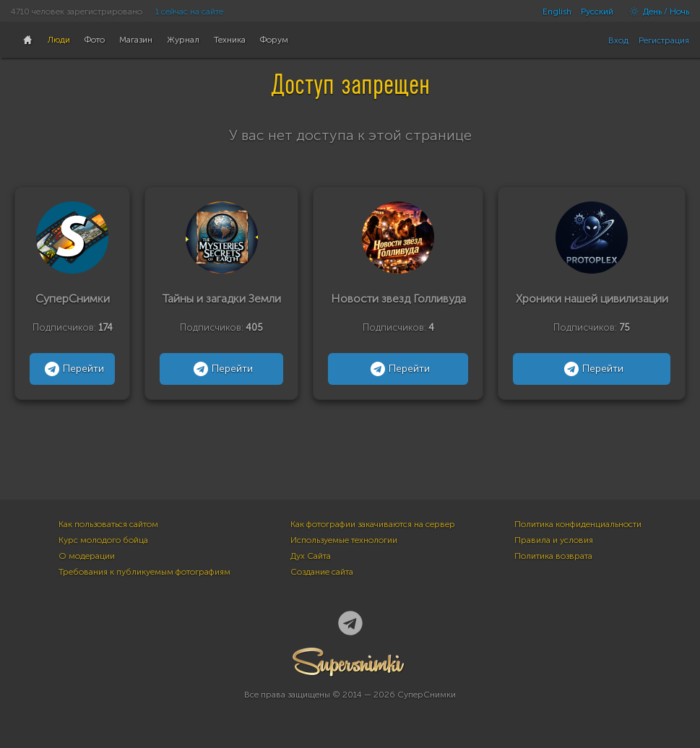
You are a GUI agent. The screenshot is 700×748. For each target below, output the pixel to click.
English (557, 12)
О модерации (87, 556)
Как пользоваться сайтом (108, 524)
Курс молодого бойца (103, 540)
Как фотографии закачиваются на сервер (373, 524)
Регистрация (664, 40)
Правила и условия (554, 540)
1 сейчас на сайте (189, 12)
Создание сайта (322, 572)
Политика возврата (553, 556)
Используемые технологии (344, 540)
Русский (597, 12)
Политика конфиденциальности (578, 524)
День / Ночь (656, 12)
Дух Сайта (311, 556)
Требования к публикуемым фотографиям (144, 572)
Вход (618, 40)
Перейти (73, 369)
